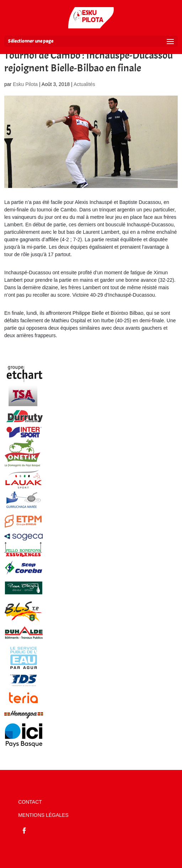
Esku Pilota (25, 84)
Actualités (84, 84)
